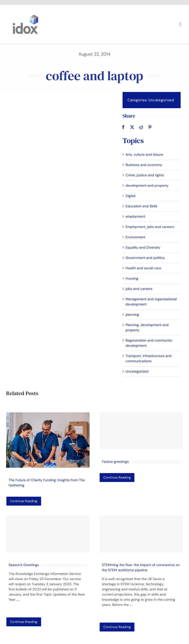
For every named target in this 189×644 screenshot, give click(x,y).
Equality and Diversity (142, 247)
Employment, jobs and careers (149, 227)
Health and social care (143, 268)
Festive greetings (115, 462)
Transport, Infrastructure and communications (148, 358)
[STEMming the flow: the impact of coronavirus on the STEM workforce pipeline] (141, 534)
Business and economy (143, 165)
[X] (132, 127)
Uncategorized (161, 100)
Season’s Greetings (24, 565)
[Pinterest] (149, 127)
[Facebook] (123, 127)
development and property (147, 185)
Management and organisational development (151, 302)
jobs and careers (138, 289)
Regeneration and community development (148, 343)
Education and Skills (141, 206)
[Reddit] (141, 127)
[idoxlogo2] (26, 16)
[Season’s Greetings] (48, 534)
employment (135, 216)
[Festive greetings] (141, 431)
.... (18, 599)
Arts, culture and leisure (144, 154)
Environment (135, 237)
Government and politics (145, 258)
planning (132, 315)
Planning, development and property (147, 327)
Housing (131, 278)
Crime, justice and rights (144, 175)
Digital (130, 196)
